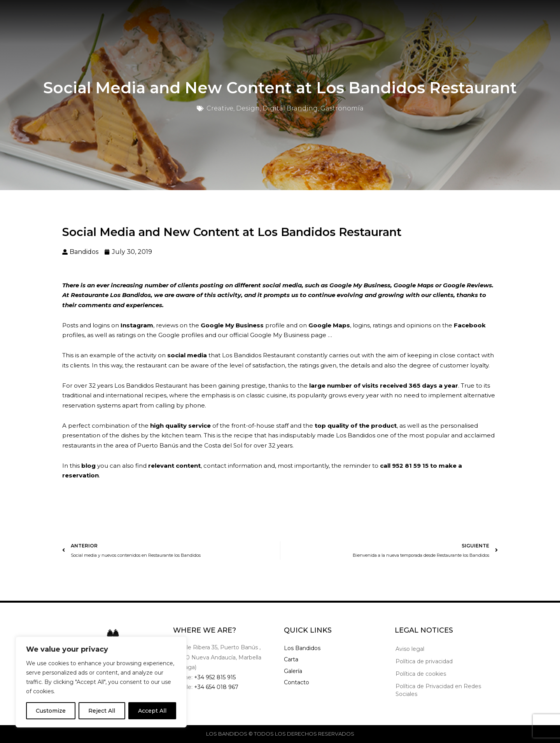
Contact (317, 17)
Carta (291, 659)
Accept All (152, 711)
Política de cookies (421, 674)
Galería (293, 671)
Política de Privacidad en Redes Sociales (438, 690)
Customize (51, 711)
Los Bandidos (302, 648)
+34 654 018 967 (216, 687)
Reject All (102, 711)
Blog (282, 17)
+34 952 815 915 (215, 677)
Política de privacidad (424, 661)
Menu (212, 17)
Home (177, 17)
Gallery (248, 17)
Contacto (297, 682)
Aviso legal (410, 649)
